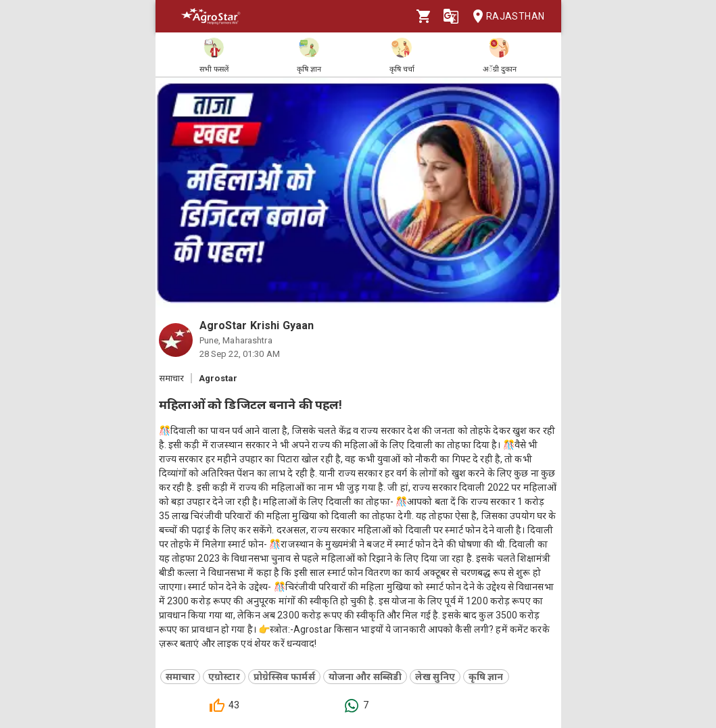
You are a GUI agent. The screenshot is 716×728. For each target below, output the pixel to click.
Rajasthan (505, 17)
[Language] (451, 16)
